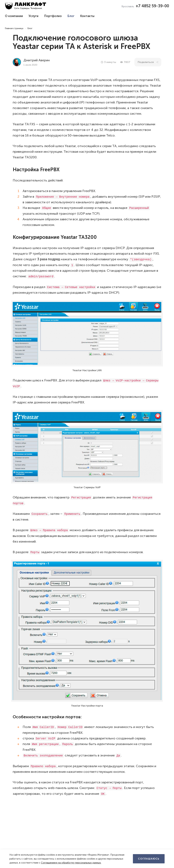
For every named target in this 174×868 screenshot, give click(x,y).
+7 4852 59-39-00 (152, 6)
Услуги (34, 16)
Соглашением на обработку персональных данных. (71, 863)
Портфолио (53, 16)
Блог (71, 16)
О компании (14, 16)
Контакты (87, 16)
